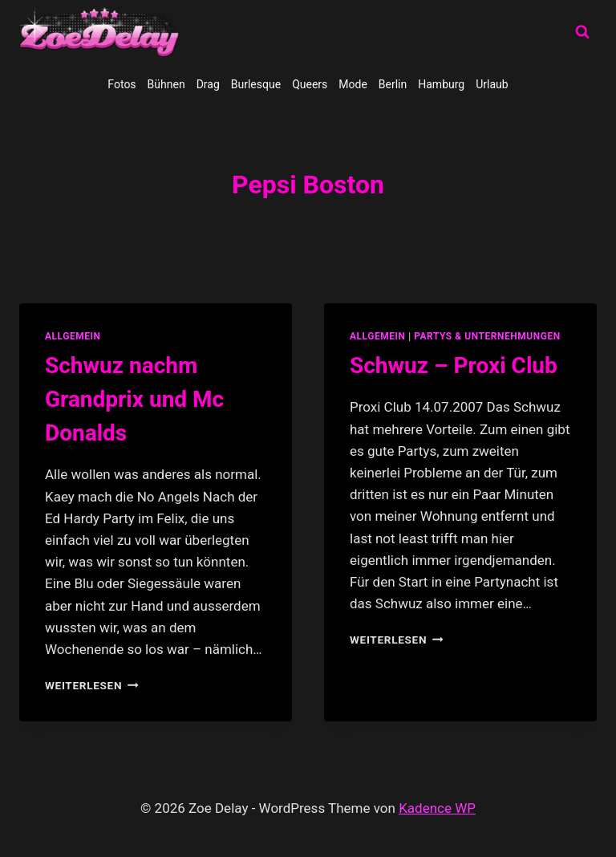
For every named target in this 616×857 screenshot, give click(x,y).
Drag (208, 84)
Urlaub (492, 84)
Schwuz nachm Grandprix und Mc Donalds (134, 399)
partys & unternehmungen (487, 336)
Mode (353, 84)
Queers (310, 84)
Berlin (393, 84)
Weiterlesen (92, 685)
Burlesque (256, 84)
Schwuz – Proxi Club (454, 366)
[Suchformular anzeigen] (582, 32)
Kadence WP (437, 808)
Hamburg (441, 84)
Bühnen (166, 84)
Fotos (122, 84)
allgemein (73, 336)
